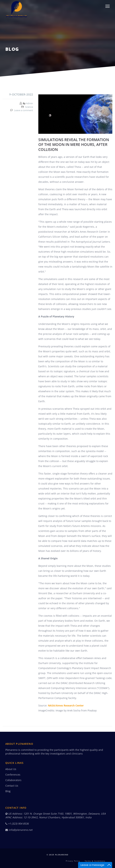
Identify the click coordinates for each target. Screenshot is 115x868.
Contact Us (12, 786)
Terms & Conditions (95, 861)
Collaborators (13, 780)
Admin (30, 103)
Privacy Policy (73, 861)
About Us (11, 769)
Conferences (13, 775)
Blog (8, 791)
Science (29, 107)
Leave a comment (24, 110)
